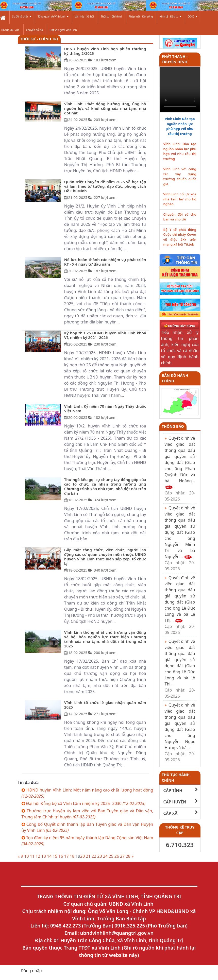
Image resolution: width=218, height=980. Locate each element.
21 (88, 856)
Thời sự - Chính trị (111, 16)
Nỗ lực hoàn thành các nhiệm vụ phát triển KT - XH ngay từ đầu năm (105, 262)
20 (82, 856)
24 (105, 856)
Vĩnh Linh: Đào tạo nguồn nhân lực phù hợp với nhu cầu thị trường (180, 126)
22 (94, 856)
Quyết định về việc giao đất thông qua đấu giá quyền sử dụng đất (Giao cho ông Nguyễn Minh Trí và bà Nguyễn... (180, 538)
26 (117, 856)
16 (61, 856)
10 (26, 856)
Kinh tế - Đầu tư (170, 16)
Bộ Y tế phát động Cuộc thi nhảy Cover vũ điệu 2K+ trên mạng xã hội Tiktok (180, 237)
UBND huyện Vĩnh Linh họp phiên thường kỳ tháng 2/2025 (105, 51)
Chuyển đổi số (35, 30)
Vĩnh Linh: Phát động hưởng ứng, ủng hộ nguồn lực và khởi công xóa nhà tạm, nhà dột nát (105, 108)
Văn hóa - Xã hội (84, 16)
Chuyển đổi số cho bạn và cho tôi (180, 217)
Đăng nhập (31, 971)
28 (128, 856)
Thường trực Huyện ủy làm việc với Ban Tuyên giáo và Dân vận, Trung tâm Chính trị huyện (87, 814)
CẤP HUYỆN (181, 802)
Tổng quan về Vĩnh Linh (53, 16)
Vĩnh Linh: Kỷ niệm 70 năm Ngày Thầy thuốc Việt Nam (105, 408)
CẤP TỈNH (181, 790)
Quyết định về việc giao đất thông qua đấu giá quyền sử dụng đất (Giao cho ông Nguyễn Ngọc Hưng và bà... (180, 732)
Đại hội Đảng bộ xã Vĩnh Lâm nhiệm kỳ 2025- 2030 (83, 803)
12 (38, 856)
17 (66, 856)
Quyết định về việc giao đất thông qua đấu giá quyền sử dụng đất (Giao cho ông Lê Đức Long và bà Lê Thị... (180, 605)
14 (49, 856)
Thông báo (173, 426)
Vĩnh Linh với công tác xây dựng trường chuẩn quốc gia (180, 176)
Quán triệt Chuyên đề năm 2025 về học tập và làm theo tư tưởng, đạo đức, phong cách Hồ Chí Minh (105, 186)
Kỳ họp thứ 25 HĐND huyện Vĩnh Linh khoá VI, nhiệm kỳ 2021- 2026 (105, 335)
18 (72, 856)
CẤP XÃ (181, 813)
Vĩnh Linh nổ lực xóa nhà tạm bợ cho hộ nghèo (180, 199)
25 (111, 856)
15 (55, 856)
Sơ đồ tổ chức (22, 16)
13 (44, 856)
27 (122, 856)
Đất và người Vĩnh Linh (63, 30)
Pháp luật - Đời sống (141, 16)
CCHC (192, 16)
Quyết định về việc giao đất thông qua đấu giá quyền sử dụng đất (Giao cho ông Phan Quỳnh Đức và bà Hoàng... (180, 469)
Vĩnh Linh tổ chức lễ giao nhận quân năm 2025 (105, 705)
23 (99, 856)
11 (32, 856)
